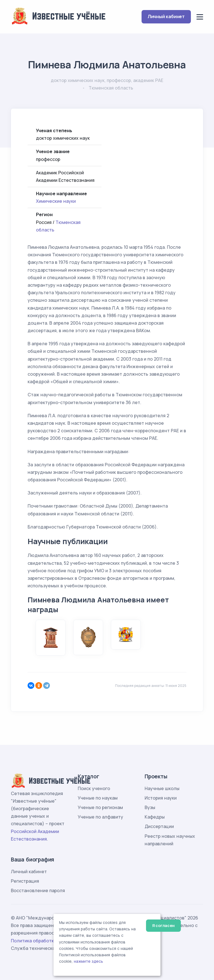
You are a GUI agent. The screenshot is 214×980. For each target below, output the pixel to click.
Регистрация (25, 881)
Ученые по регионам (100, 807)
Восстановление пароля (38, 890)
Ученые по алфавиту (100, 817)
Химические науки (56, 201)
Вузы (150, 807)
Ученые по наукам (98, 798)
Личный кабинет (166, 16)
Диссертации (159, 826)
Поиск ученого (94, 788)
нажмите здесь (88, 961)
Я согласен (163, 925)
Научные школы (162, 788)
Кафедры (155, 817)
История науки (161, 798)
